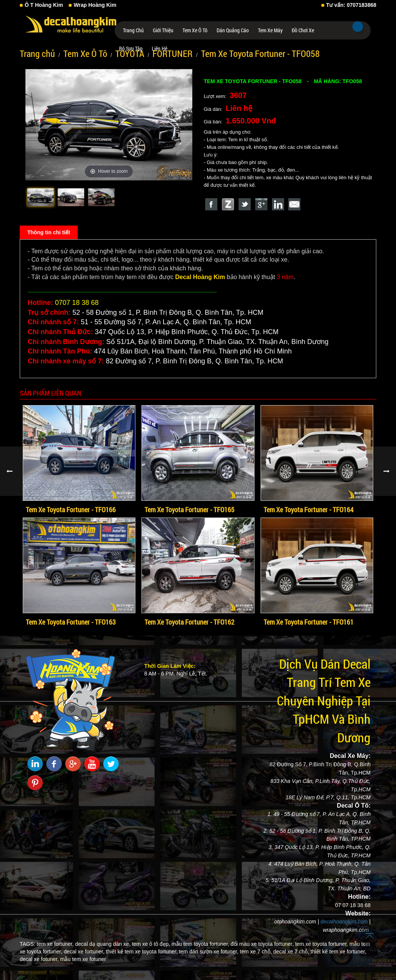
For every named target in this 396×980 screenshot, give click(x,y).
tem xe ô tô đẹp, (151, 944)
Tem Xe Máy (270, 30)
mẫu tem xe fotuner (83, 959)
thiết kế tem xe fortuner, (339, 952)
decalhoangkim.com (344, 922)
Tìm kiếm (358, 27)
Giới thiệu (163, 30)
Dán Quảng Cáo (233, 30)
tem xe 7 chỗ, (256, 952)
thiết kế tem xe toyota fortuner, (142, 952)
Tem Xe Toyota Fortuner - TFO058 (260, 54)
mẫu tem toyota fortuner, (200, 944)
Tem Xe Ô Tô (195, 30)
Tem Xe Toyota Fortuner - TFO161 (309, 622)
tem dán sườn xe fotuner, (209, 952)
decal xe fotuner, (39, 959)
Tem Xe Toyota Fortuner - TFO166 (71, 510)
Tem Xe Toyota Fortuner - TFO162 (189, 622)
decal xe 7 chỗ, (291, 952)
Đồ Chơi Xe (303, 30)
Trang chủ (133, 30)
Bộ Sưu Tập (131, 48)
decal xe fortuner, (84, 952)
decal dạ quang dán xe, (103, 944)
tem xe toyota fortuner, (321, 944)
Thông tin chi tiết (49, 232)
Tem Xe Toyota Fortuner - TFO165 (189, 510)
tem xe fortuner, (55, 944)
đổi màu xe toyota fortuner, (262, 944)
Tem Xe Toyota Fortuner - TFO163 (71, 622)
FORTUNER (173, 54)
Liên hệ (159, 48)
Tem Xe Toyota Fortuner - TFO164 (309, 510)
